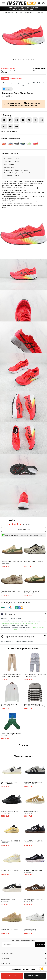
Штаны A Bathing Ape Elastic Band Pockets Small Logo (11, 676)
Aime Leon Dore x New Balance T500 (9, 783)
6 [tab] (26, 60)
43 (4, 126)
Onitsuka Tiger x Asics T (32, 592)
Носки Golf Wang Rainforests (11, 735)
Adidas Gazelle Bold (8, 901)
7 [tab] (29, 60)
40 (29, 120)
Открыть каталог (23, 529)
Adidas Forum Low (10, 929)
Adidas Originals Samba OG (34, 901)
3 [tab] (18, 60)
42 (41, 120)
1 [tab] (13, 60)
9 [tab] (34, 60)
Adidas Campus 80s (31, 813)
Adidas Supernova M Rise (33, 871)
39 (23, 120)
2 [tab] (16, 60)
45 (17, 126)
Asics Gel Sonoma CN (34, 562)
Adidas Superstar (32, 930)
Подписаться (40, 945)
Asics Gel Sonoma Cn (11, 592)
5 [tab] (24, 60)
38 (17, 120)
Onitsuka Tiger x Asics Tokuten (12, 563)
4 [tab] (21, 60)
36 (4, 120)
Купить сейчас (35, 976)
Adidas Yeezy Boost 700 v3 (11, 842)
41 (35, 120)
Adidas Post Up (11, 870)
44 (10, 126)
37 (10, 120)
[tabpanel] (23, 36)
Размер (8, 115)
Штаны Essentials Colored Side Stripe (35, 676)
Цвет (11, 139)
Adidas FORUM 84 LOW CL (33, 842)
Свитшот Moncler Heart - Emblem (10, 705)
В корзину (12, 976)
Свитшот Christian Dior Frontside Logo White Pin (35, 705)
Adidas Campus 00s (34, 783)
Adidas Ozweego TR (10, 813)
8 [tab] (31, 60)
